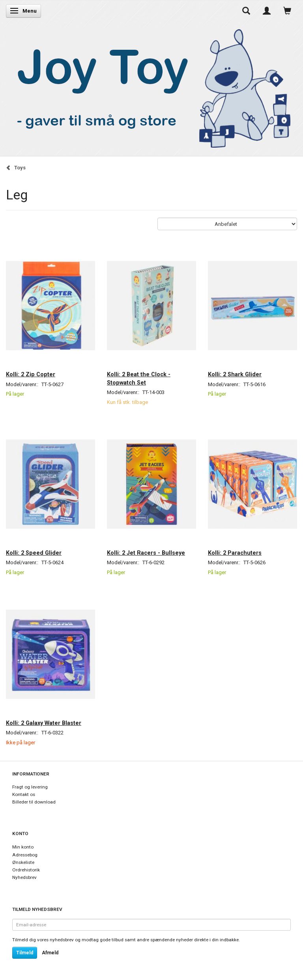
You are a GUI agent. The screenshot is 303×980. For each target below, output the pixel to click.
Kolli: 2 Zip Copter (31, 374)
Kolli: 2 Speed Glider (34, 553)
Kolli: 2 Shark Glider (235, 374)
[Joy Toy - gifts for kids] (150, 87)
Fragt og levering (30, 787)
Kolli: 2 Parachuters (235, 553)
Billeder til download (34, 802)
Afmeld (50, 953)
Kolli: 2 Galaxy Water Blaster (44, 723)
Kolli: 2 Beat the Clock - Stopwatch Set (139, 378)
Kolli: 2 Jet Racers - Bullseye (146, 553)
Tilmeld (25, 953)
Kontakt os (24, 794)
